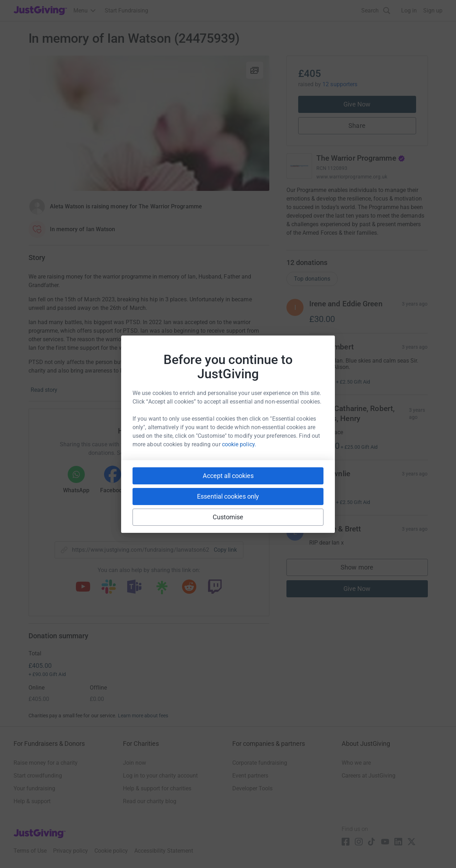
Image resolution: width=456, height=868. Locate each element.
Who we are (356, 763)
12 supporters (340, 84)
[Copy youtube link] (83, 587)
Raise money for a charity (46, 763)
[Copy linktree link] (162, 589)
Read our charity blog (150, 801)
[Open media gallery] (149, 123)
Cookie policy (111, 851)
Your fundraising (34, 788)
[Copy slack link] (109, 587)
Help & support (32, 801)
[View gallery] (255, 70)
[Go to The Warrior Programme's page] (299, 166)
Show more (364, 576)
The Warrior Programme (361, 158)
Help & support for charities (157, 788)
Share (357, 126)
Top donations (312, 286)
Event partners (250, 776)
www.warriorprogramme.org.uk (352, 177)
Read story (44, 390)
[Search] (376, 11)
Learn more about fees (143, 716)
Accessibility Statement (164, 851)
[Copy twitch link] (215, 587)
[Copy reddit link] (189, 587)
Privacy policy (71, 851)
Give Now (357, 104)
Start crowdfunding (38, 776)
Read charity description (319, 246)
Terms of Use (30, 851)
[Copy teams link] (134, 587)
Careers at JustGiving (369, 776)
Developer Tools (252, 788)
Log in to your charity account (160, 776)
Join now (134, 763)
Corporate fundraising (260, 763)
